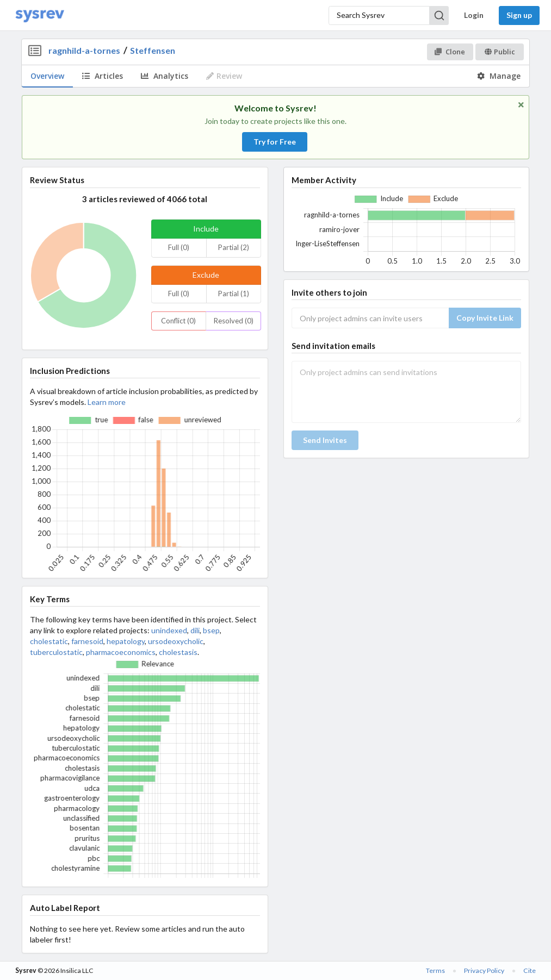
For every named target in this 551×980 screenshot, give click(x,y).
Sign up (519, 15)
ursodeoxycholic (176, 641)
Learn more (107, 402)
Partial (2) (234, 247)
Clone (450, 52)
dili (195, 630)
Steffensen (153, 50)
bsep (211, 630)
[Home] (40, 15)
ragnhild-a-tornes (84, 50)
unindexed (169, 630)
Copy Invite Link (485, 318)
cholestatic (49, 641)
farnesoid (87, 641)
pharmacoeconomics (121, 652)
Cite (530, 970)
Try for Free (275, 142)
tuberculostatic (56, 652)
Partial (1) (234, 294)
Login (474, 15)
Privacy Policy (484, 970)
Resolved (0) (234, 321)
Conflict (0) (178, 321)
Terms (435, 970)
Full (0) (179, 247)
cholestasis (178, 652)
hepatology (126, 641)
